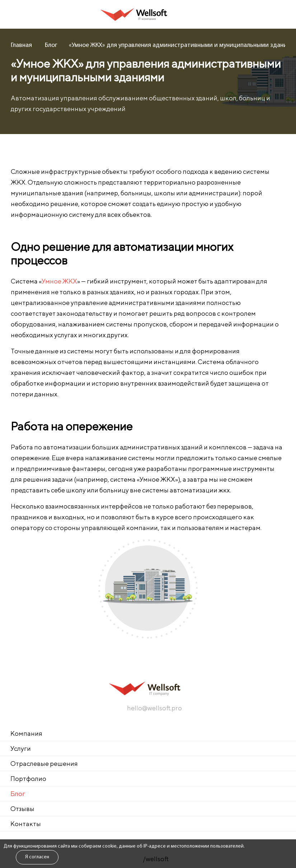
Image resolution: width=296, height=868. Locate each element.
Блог (51, 45)
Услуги (21, 748)
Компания (26, 733)
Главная (21, 45)
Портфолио (28, 779)
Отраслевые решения (44, 764)
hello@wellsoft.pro (154, 708)
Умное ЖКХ (59, 281)
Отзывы (22, 809)
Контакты (26, 824)
